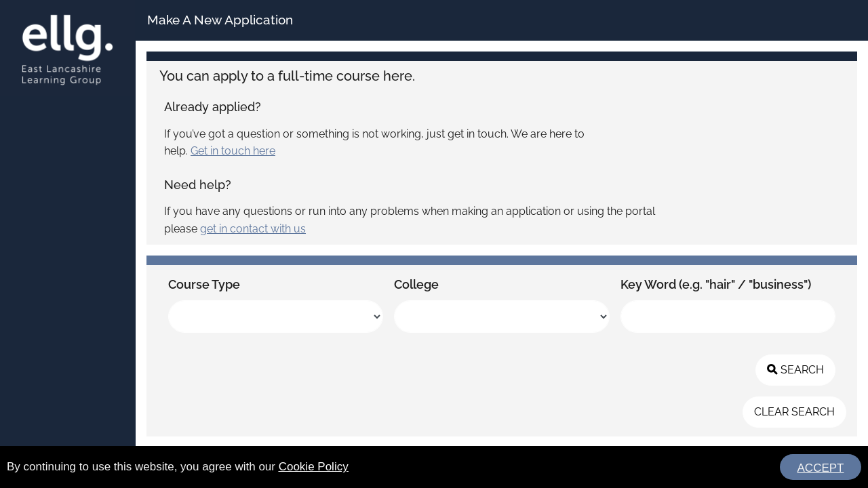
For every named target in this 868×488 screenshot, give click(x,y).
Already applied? (213, 107)
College (416, 284)
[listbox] (276, 317)
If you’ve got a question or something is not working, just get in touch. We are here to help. (374, 143)
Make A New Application (220, 20)
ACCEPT (821, 468)
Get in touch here (233, 151)
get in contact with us (253, 229)
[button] (795, 370)
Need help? (198, 185)
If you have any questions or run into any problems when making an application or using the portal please (410, 220)
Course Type (204, 284)
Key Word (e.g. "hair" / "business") (716, 284)
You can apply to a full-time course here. (287, 76)
